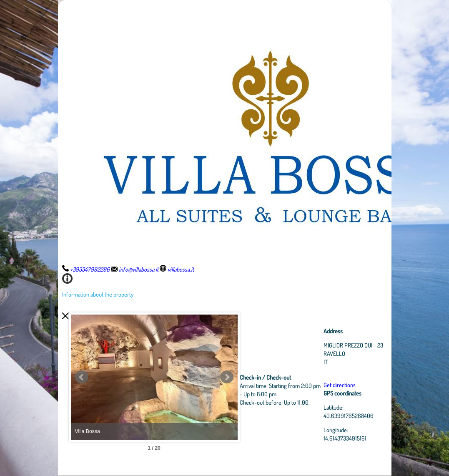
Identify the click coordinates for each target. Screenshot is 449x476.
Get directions (340, 385)
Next (227, 377)
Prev (82, 377)
